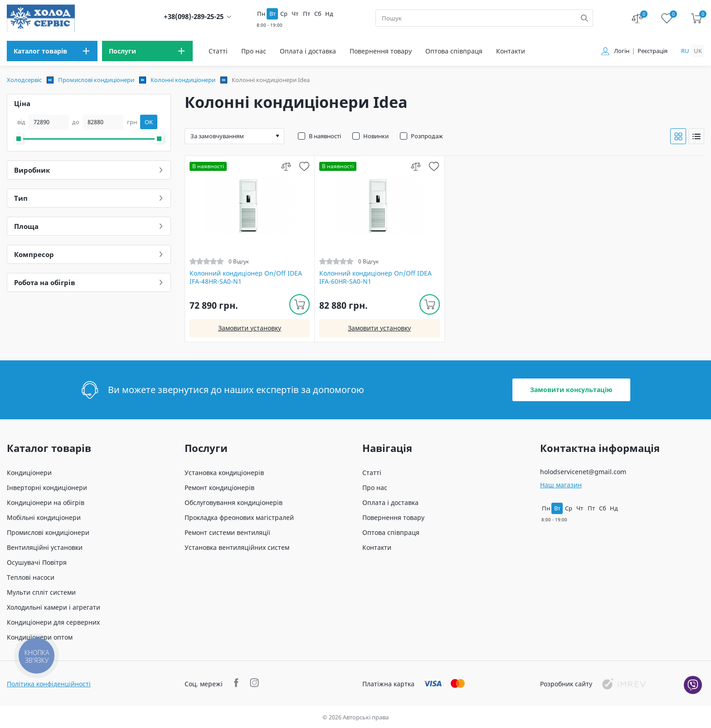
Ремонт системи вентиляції (227, 532)
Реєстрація (653, 51)
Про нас (254, 51)
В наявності (325, 136)
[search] (584, 18)
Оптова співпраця (454, 51)
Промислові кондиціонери (96, 80)
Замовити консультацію (571, 390)
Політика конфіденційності (49, 684)
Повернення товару (381, 51)
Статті (218, 51)
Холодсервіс (24, 80)
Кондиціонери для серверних (53, 622)
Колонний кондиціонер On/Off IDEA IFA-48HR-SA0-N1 (246, 277)
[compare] (286, 166)
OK (149, 122)
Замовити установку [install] (250, 328)
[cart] (696, 18)
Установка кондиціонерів (224, 473)
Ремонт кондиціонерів (219, 488)
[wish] (304, 166)
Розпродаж (427, 136)
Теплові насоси (31, 577)
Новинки (376, 136)
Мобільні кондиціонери (44, 517)
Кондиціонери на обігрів (46, 502)
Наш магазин (561, 485)
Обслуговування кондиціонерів (234, 502)
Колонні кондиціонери (183, 80)
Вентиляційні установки (45, 547)
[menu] (52, 51)
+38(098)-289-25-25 (194, 17)
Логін (622, 51)
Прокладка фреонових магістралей (239, 517)
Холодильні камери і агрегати (54, 607)
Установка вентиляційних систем (237, 547)
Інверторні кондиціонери (47, 488)
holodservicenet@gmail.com (583, 472)
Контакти (511, 51)
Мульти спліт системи (41, 592)
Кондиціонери (29, 473)
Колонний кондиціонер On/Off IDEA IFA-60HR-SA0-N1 (375, 277)
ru (685, 51)
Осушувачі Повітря (37, 562)
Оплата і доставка (308, 51)
